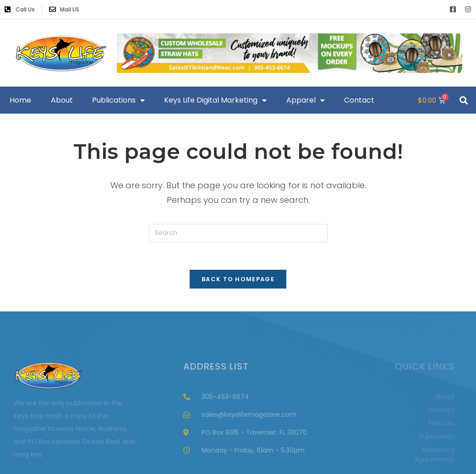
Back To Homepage (238, 279)
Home (20, 100)
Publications (118, 100)
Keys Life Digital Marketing (215, 100)
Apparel (306, 100)
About (62, 100)
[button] (464, 100)
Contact (359, 100)
